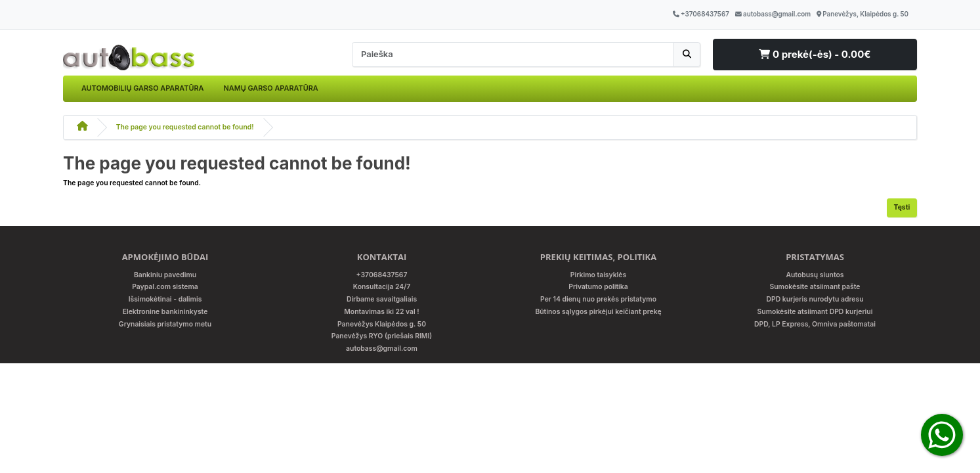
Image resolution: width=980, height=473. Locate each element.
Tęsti (902, 207)
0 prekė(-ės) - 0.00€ (815, 54)
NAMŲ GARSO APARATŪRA (270, 88)
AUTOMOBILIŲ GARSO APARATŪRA (143, 88)
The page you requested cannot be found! (185, 127)
